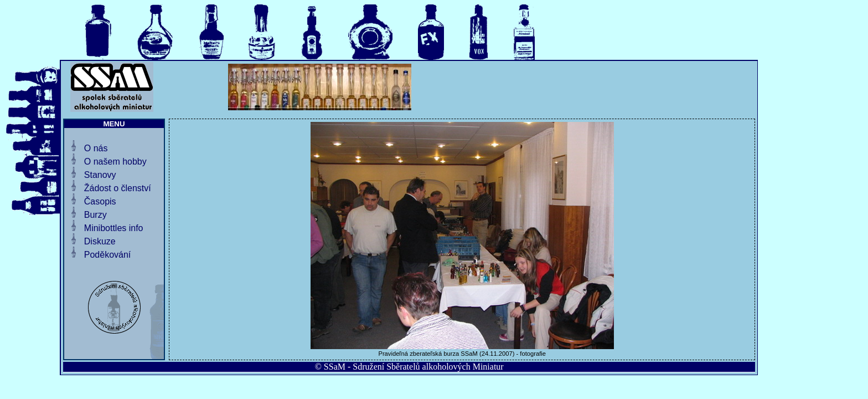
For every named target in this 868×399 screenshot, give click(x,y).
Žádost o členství (118, 188)
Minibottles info (114, 228)
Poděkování (108, 255)
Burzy (95, 215)
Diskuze (100, 241)
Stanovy (100, 175)
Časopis (100, 201)
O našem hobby (115, 162)
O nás (96, 148)
